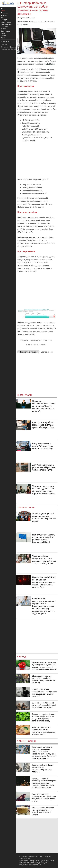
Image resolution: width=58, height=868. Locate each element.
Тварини (4, 36)
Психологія (4, 27)
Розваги (3, 29)
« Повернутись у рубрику (28, 352)
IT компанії (32, 344)
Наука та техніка (6, 24)
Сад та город (5, 31)
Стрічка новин (47, 352)
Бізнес (33, 18)
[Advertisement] (37, 160)
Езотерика (4, 13)
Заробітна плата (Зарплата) (32, 340)
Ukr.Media (50, 64)
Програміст (42, 344)
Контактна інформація (9, 47)
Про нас (4, 45)
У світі (3, 38)
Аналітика (48, 340)
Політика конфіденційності (10, 49)
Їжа (2, 17)
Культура (4, 20)
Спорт (3, 33)
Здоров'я (4, 15)
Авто (2, 8)
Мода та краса (6, 22)
